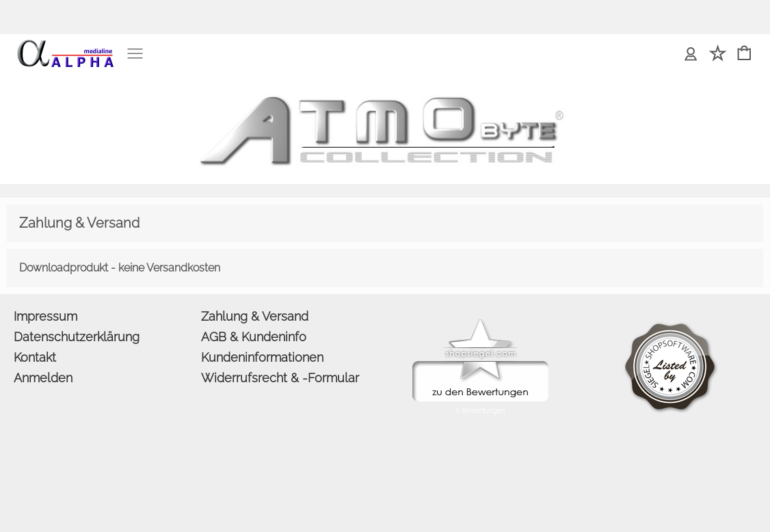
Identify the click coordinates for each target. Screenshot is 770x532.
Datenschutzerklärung (77, 337)
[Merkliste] (718, 54)
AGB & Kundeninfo (254, 337)
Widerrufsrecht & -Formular (280, 378)
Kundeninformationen (262, 357)
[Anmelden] (691, 54)
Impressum (45, 316)
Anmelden (43, 378)
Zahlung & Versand (255, 316)
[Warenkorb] (744, 54)
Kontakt (35, 357)
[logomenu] (65, 45)
